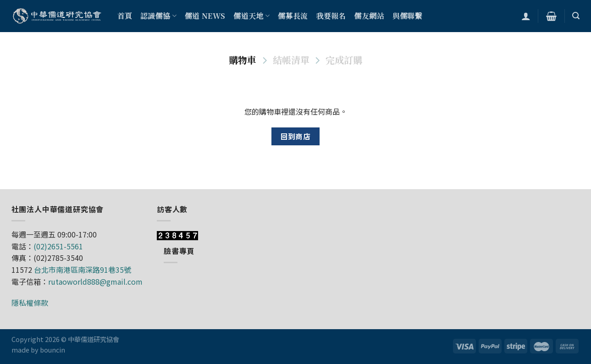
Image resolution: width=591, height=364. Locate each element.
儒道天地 (251, 16)
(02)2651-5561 (58, 246)
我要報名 (331, 16)
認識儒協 (158, 16)
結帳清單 (291, 60)
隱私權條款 (30, 303)
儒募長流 (293, 16)
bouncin (52, 350)
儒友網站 (369, 16)
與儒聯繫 (407, 16)
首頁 (125, 16)
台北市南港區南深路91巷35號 (83, 270)
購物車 (243, 60)
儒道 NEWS (205, 16)
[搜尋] (576, 16)
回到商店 (296, 136)
